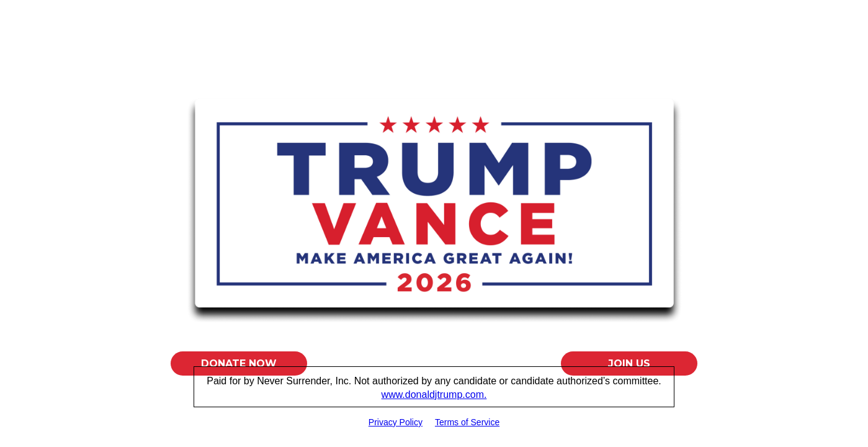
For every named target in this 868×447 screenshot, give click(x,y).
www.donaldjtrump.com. (434, 395)
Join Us (629, 363)
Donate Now (239, 363)
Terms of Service (467, 422)
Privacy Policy (396, 422)
